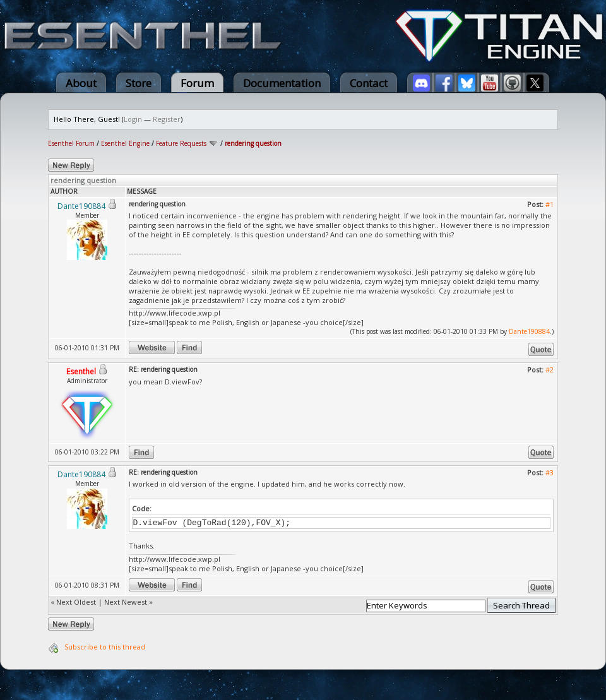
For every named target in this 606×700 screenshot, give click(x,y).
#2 (550, 370)
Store (139, 83)
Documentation (282, 83)
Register (167, 119)
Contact (369, 83)
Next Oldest (76, 602)
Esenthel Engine (125, 143)
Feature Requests (181, 143)
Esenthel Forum (71, 143)
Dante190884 (529, 331)
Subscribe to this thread (105, 647)
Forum (197, 83)
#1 (550, 204)
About (81, 83)
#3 (550, 472)
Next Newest (126, 602)
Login (133, 119)
